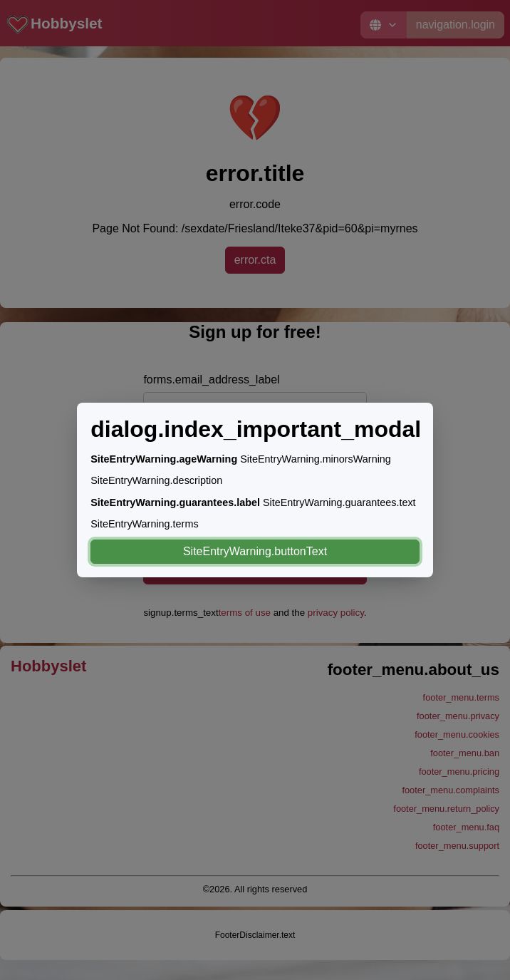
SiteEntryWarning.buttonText (255, 551)
